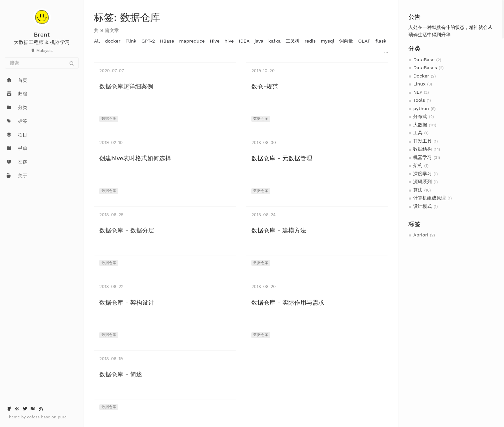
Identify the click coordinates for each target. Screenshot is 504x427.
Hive (215, 41)
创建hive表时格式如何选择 (135, 158)
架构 (418, 165)
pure (62, 417)
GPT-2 (148, 41)
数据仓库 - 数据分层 (127, 230)
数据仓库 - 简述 (121, 374)
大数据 (420, 125)
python (421, 108)
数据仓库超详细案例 (126, 86)
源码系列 (422, 182)
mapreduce (192, 41)
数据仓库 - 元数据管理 (282, 158)
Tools (419, 100)
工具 (418, 133)
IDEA (244, 41)
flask (381, 41)
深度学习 (422, 174)
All (97, 41)
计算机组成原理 (429, 198)
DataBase (424, 60)
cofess (34, 417)
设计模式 (422, 206)
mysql (327, 41)
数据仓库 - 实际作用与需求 (288, 302)
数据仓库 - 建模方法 (279, 230)
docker (113, 41)
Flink (131, 41)
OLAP (364, 41)
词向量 (346, 41)
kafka (274, 41)
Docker (421, 76)
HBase (167, 41)
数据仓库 (109, 119)
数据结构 (422, 149)
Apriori (421, 235)
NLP (418, 92)
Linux (419, 84)
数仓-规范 (265, 86)
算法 (418, 190)
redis (310, 41)
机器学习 (422, 157)
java (259, 41)
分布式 (420, 116)
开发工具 (422, 141)
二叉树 (293, 41)
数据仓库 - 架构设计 (127, 302)
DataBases (425, 68)
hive (229, 41)
